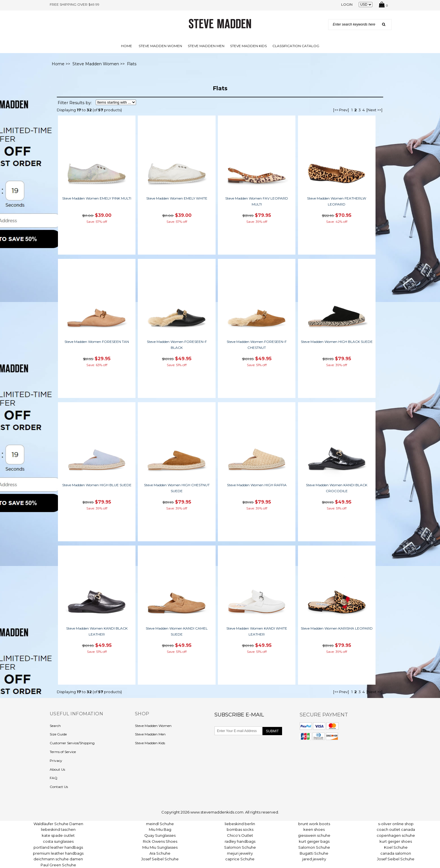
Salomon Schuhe (240, 847)
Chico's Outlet (240, 835)
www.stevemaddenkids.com (217, 812)
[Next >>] (374, 110)
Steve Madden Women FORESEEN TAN (97, 342)
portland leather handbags (58, 847)
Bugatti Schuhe (314, 853)
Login (347, 4)
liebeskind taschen (58, 829)
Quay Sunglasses (160, 835)
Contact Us (59, 787)
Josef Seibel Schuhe (160, 859)
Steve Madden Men (206, 46)
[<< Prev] (341, 110)
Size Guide (58, 734)
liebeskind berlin (240, 824)
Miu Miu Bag (160, 829)
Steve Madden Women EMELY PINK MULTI (97, 198)
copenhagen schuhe (396, 835)
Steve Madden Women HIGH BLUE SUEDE (97, 485)
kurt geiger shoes (396, 841)
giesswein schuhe (314, 835)
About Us (57, 769)
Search (55, 726)
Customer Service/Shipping (72, 743)
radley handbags (240, 841)
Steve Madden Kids (248, 46)
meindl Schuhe (160, 824)
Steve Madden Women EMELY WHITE (177, 198)
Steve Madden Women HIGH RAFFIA (257, 485)
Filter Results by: (75, 103)
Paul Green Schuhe (58, 865)
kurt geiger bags (314, 841)
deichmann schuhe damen (58, 859)
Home (127, 46)
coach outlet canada (396, 829)
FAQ (54, 778)
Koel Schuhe (396, 847)
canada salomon (396, 853)
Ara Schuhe (160, 853)
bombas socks (240, 829)
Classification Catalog (296, 46)
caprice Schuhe (240, 859)
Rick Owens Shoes (160, 841)
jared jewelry (314, 859)
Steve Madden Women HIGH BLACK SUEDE (337, 342)
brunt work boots (314, 824)
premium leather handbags (58, 853)
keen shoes (314, 829)
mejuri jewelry (240, 853)
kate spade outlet (58, 835)
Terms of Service (63, 752)
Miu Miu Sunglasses (160, 847)
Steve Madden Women (160, 46)
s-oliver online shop (396, 824)
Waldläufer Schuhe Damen (58, 824)
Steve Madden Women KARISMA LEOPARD (337, 628)
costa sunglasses (58, 841)
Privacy (56, 761)
